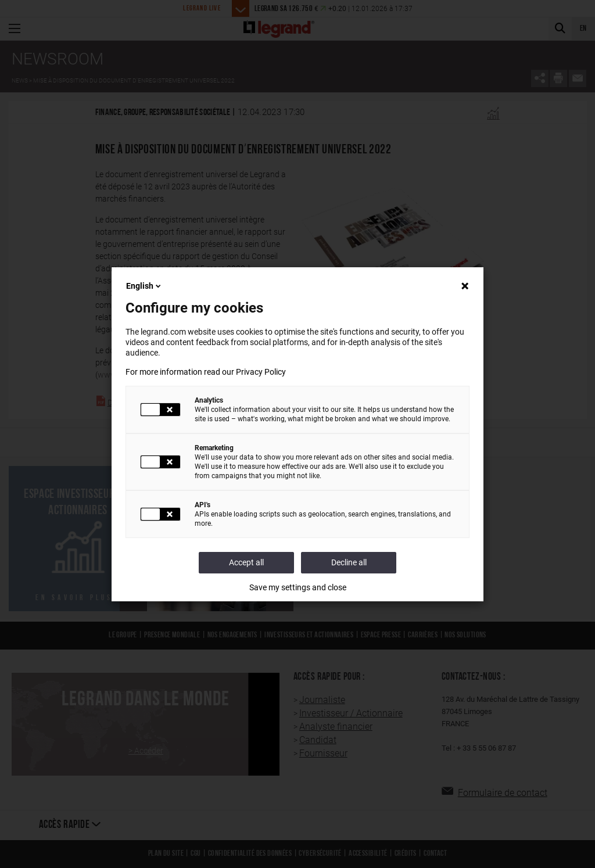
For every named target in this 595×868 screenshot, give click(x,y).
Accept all (246, 562)
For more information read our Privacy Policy (206, 372)
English (144, 286)
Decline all (349, 562)
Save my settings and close (298, 587)
